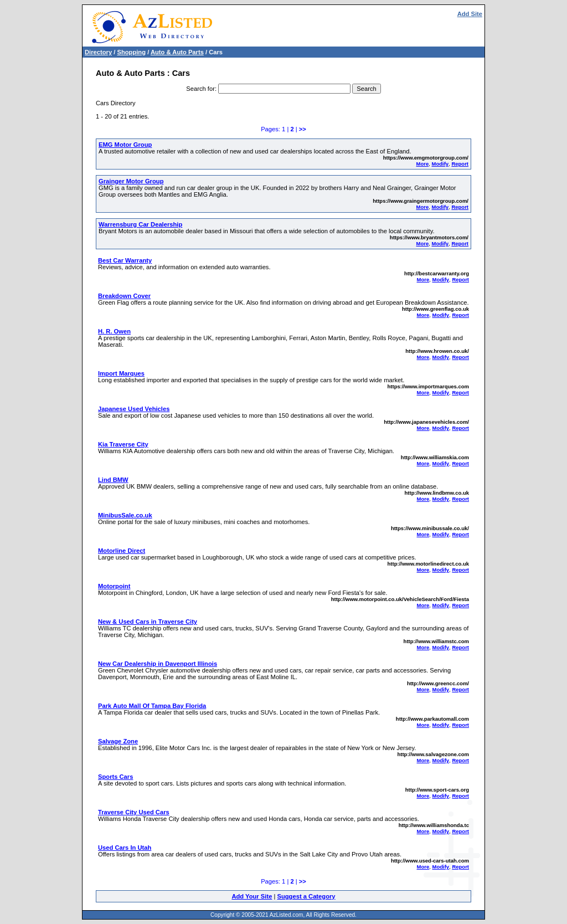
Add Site (470, 14)
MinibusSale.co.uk (125, 515)
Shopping (131, 52)
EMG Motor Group (125, 145)
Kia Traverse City (123, 444)
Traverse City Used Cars (134, 812)
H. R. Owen (114, 331)
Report (460, 164)
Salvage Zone (118, 741)
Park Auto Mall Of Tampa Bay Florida (152, 706)
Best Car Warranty (125, 260)
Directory (98, 52)
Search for (200, 89)
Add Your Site (252, 896)
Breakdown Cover (124, 296)
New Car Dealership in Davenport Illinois (158, 664)
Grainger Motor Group (131, 181)
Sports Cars (115, 777)
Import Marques (121, 373)
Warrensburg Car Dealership (140, 224)
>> (303, 129)
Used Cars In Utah (125, 848)
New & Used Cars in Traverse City (148, 622)
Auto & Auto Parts (177, 52)
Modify (440, 164)
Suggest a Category (306, 896)
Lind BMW (113, 480)
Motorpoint (114, 586)
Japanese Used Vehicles (134, 409)
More (423, 164)
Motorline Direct (122, 551)
